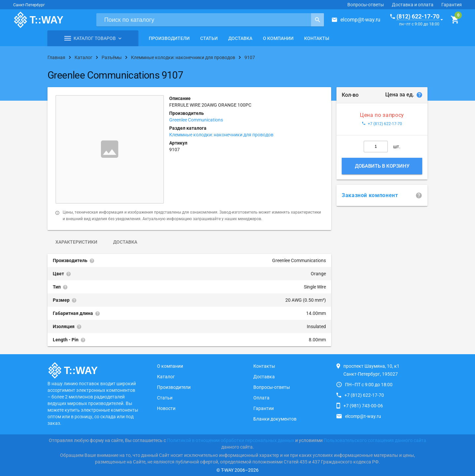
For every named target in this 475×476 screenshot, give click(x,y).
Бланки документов (275, 419)
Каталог (166, 377)
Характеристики (76, 242)
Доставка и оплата (413, 5)
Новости (166, 408)
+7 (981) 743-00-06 (363, 406)
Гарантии (264, 408)
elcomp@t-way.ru (360, 20)
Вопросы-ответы (366, 5)
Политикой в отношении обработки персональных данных (231, 440)
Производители (169, 38)
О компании (278, 38)
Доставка (240, 38)
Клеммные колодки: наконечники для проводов (221, 135)
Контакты (317, 38)
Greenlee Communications (196, 120)
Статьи (209, 38)
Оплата (261, 398)
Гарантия (452, 5)
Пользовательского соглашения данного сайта (375, 440)
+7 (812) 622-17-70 (364, 395)
